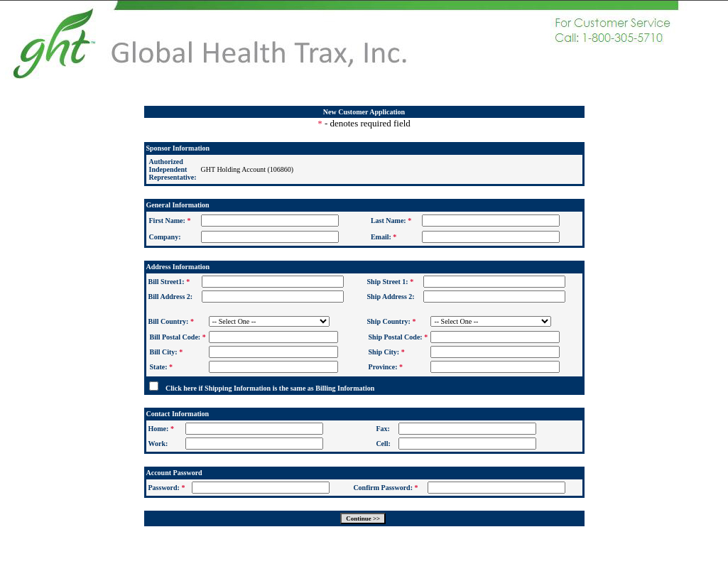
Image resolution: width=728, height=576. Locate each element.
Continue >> (363, 518)
